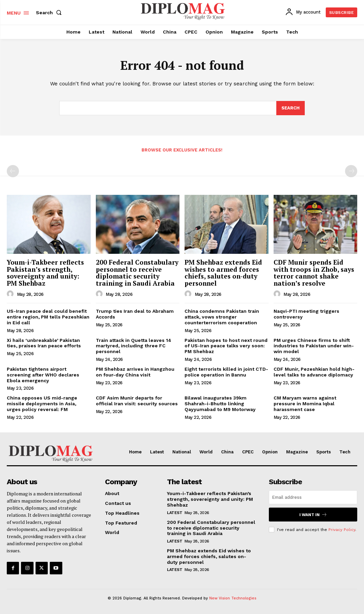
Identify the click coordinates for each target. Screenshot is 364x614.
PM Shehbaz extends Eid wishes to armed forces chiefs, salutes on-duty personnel (223, 273)
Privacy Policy (342, 530)
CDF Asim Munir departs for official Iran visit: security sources (137, 401)
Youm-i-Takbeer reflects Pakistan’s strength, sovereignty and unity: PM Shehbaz (45, 273)
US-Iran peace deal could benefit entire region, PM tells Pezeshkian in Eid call (48, 317)
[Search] (291, 108)
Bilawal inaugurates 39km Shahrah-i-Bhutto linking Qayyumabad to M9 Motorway (220, 404)
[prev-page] (13, 171)
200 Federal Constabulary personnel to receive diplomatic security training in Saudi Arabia (137, 273)
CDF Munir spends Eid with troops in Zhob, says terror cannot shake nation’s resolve (314, 273)
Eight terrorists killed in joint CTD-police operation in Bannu (226, 372)
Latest (175, 513)
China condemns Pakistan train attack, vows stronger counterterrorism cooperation (222, 317)
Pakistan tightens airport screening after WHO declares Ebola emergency (43, 375)
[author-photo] (11, 294)
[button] (50, 13)
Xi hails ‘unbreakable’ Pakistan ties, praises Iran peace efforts (44, 343)
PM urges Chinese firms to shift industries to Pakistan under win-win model (314, 346)
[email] (313, 497)
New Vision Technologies (233, 598)
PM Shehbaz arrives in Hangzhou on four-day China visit (135, 372)
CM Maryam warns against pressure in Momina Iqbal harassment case (305, 404)
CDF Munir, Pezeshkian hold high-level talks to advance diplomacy (314, 372)
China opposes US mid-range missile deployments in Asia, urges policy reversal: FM (42, 404)
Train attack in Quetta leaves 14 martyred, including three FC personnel (134, 346)
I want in (313, 515)
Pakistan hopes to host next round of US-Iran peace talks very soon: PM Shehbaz (226, 346)
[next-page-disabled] (351, 171)
